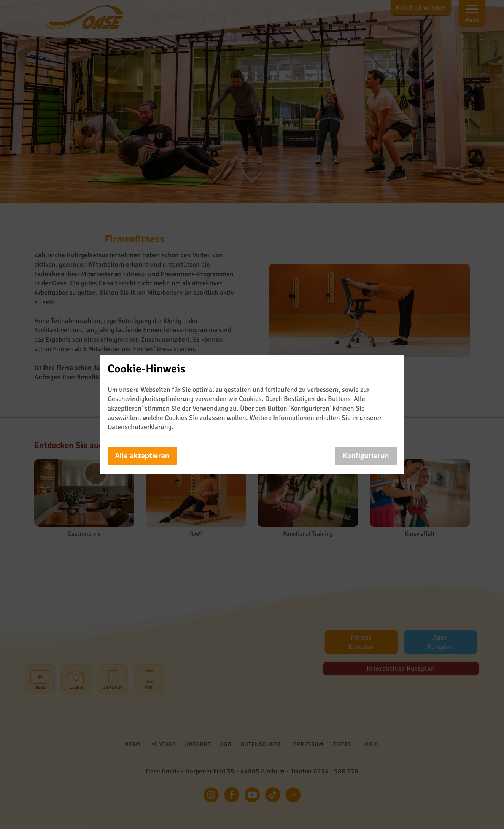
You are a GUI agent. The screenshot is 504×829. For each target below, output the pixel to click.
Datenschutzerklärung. (141, 427)
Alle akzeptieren (142, 455)
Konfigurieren (366, 455)
